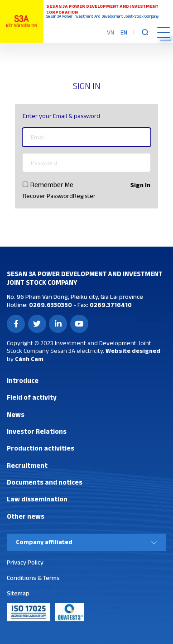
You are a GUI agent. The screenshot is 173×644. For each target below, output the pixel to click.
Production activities (41, 448)
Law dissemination (37, 499)
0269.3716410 (110, 305)
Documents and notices (45, 482)
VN (111, 32)
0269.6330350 (50, 305)
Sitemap (18, 593)
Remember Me (52, 185)
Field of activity (32, 397)
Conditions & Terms (33, 578)
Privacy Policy (25, 562)
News (16, 414)
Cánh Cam (29, 359)
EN (124, 32)
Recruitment (27, 465)
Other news (26, 516)
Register (84, 196)
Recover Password (48, 196)
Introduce (23, 380)
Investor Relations (37, 431)
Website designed (133, 351)
